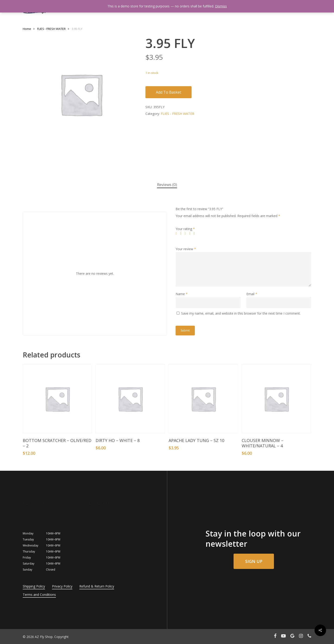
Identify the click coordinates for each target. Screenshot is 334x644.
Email (252, 294)
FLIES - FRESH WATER (51, 29)
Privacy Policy (62, 586)
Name (182, 294)
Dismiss (221, 6)
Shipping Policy (34, 586)
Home (27, 29)
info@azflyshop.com (104, 518)
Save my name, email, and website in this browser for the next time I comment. (241, 313)
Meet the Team (100, 529)
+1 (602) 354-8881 (102, 512)
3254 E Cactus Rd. (36, 512)
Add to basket (169, 92)
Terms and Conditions (39, 595)
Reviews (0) (167, 185)
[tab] (167, 185)
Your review (186, 249)
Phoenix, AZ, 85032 (37, 522)
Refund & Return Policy (97, 586)
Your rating (185, 229)
